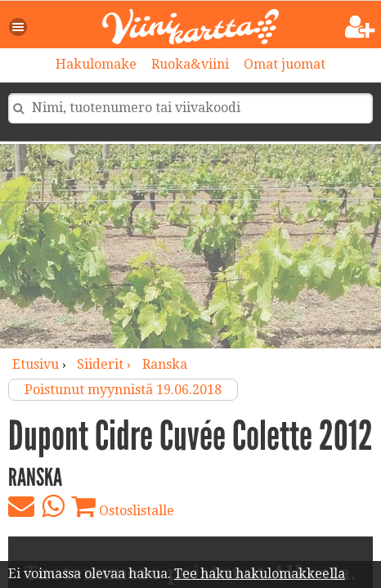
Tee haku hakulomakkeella (260, 574)
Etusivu (36, 364)
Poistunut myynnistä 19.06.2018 (123, 390)
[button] (19, 27)
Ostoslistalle (123, 506)
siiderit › (105, 364)
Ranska (165, 364)
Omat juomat (285, 64)
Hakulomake (96, 64)
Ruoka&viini (190, 64)
